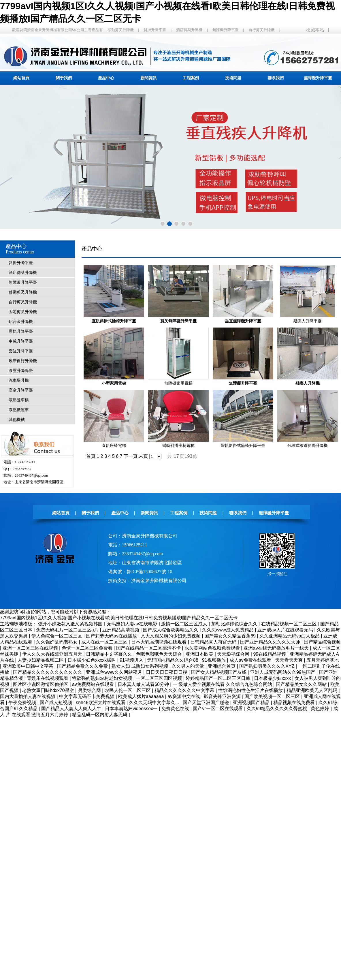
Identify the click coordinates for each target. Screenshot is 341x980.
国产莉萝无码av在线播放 (112, 636)
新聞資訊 (148, 78)
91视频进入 (132, 660)
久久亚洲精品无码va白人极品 (290, 636)
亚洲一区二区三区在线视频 (31, 648)
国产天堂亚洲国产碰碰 (206, 702)
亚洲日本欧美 (200, 654)
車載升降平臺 (21, 341)
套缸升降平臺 (21, 351)
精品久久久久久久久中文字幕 (185, 690)
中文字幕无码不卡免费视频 (87, 696)
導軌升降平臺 (21, 331)
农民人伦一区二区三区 (128, 690)
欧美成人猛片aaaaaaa (142, 696)
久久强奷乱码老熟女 (57, 642)
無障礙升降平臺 (226, 30)
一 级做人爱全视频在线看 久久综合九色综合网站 (223, 684)
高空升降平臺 (21, 390)
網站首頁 (21, 78)
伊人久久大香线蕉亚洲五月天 (53, 654)
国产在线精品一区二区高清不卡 (149, 648)
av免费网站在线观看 (94, 684)
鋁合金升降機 (21, 322)
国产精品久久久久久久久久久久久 (48, 672)
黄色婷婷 (321, 709)
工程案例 (191, 78)
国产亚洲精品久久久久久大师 (271, 642)
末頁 (143, 456)
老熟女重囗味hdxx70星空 (49, 690)
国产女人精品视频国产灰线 (219, 672)
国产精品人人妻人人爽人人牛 (72, 709)
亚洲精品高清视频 (121, 630)
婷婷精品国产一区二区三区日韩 (218, 678)
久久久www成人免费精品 (228, 630)
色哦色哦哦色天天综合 (159, 654)
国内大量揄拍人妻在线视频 (28, 696)
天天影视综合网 (234, 654)
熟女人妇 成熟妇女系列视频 (141, 666)
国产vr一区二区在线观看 (218, 709)
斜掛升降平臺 (155, 30)
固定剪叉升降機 (23, 312)
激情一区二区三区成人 (185, 624)
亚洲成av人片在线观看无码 (286, 630)
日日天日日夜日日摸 (167, 672)
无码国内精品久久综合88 (173, 660)
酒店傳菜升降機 (189, 30)
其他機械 (17, 420)
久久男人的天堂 (189, 666)
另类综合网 (90, 690)
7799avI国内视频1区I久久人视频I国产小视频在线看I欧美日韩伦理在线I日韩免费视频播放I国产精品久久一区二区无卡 (119, 618)
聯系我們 (276, 78)
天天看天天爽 (289, 660)
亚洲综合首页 (222, 666)
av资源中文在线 (184, 696)
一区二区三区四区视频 (159, 678)
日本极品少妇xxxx (273, 678)
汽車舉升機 (19, 380)
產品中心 (106, 78)
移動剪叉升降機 (121, 30)
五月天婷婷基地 (323, 660)
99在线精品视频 (270, 654)
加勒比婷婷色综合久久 (235, 624)
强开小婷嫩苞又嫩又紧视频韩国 (71, 624)
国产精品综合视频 (322, 642)
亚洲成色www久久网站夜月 (115, 672)
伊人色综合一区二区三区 (57, 636)
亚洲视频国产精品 (252, 702)
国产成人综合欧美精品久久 (171, 630)
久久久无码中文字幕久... (155, 702)
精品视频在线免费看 (295, 702)
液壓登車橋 (19, 400)
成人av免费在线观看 (251, 660)
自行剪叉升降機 (262, 30)
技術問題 (233, 78)
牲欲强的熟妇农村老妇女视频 (103, 678)
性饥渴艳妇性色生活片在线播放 (251, 690)
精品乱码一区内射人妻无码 (100, 715)
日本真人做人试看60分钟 (144, 684)
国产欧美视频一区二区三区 (273, 696)
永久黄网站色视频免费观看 (213, 648)
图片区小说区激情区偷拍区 (41, 684)
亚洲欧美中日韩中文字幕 (29, 666)
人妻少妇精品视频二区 (41, 660)
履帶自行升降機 (23, 361)
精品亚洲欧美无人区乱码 (312, 690)
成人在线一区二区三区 (105, 642)
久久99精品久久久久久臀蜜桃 (278, 709)
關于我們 (64, 78)
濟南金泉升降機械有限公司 (159, 581)
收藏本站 (315, 30)
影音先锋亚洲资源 (223, 696)
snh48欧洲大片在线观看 (101, 702)
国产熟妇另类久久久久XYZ (267, 666)
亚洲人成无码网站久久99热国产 (283, 672)
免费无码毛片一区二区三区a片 (68, 630)
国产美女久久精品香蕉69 (231, 636)
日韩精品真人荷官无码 (214, 642)
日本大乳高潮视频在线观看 (159, 642)
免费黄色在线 (176, 709)
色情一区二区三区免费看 (88, 648)
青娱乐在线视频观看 (48, 678)
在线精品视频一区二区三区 (289, 624)
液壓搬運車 (19, 410)
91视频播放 (214, 660)
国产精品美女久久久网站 (302, 684)
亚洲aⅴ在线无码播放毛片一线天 (277, 648)
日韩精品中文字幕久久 (110, 654)
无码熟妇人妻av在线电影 (133, 624)
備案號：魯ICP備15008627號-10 (140, 572)
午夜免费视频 (23, 702)
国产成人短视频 (56, 702)
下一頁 (131, 456)
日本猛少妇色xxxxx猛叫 (92, 660)
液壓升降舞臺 (21, 371)
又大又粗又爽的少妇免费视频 (171, 636)
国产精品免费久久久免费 (83, 666)
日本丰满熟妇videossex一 (132, 709)
